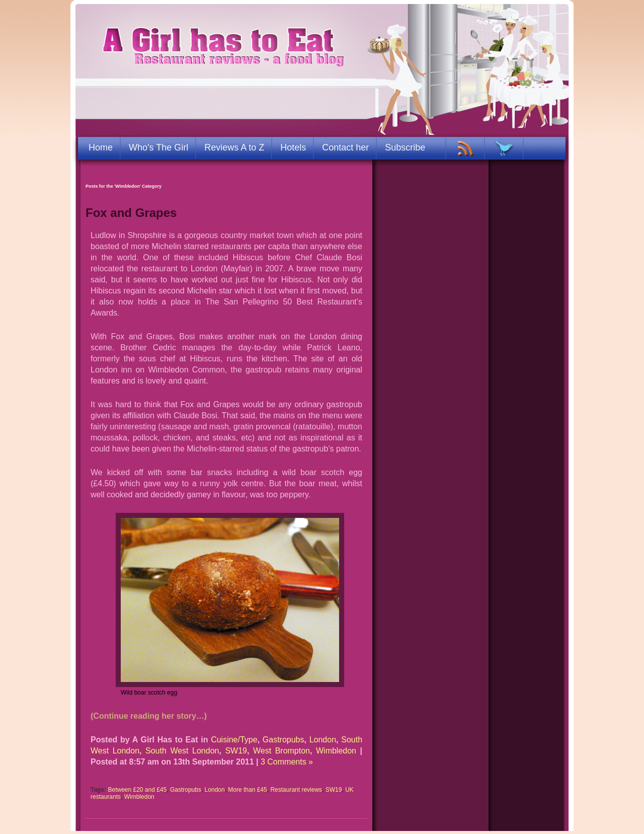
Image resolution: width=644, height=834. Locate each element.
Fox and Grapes (131, 213)
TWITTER (504, 148)
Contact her (345, 147)
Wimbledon (336, 751)
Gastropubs (284, 740)
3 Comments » (287, 762)
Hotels (293, 147)
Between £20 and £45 (137, 790)
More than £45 (247, 790)
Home (101, 147)
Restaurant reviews (296, 790)
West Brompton (281, 751)
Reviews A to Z (234, 147)
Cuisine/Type (234, 740)
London (323, 740)
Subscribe (405, 147)
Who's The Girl (158, 147)
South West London (182, 751)
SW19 (236, 751)
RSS (466, 148)
